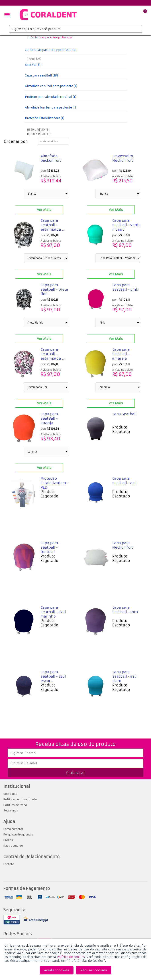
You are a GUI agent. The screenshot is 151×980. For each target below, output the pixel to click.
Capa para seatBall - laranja (49, 418)
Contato (9, 864)
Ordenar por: (16, 141)
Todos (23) (34, 59)
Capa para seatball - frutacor (49, 547)
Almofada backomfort (51, 158)
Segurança (11, 810)
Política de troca (15, 805)
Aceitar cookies (57, 970)
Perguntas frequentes (18, 834)
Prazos (8, 840)
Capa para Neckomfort (123, 545)
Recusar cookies (94, 970)
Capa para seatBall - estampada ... (53, 354)
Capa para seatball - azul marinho (53, 612)
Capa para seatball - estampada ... (53, 225)
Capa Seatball (124, 414)
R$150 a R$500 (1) (39, 134)
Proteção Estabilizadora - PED (55, 483)
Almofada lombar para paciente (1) (50, 108)
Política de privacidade (20, 799)
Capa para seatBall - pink (125, 287)
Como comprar (13, 829)
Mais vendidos (49, 142)
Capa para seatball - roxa (125, 610)
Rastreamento (13, 846)
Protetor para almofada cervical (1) (51, 97)
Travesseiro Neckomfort (123, 158)
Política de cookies (71, 957)
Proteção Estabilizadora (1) (45, 118)
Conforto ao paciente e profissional (52, 38)
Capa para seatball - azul (125, 481)
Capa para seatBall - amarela (121, 354)
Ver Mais (44, 210)
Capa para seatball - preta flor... (54, 289)
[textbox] (76, 29)
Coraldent (23, 38)
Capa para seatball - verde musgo (126, 225)
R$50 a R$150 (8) (38, 130)
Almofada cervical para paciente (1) (51, 86)
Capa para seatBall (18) (41, 75)
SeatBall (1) (33, 65)
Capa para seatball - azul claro (125, 676)
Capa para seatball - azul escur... (53, 676)
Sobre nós (10, 794)
